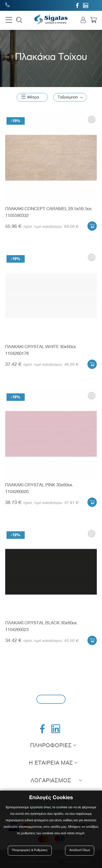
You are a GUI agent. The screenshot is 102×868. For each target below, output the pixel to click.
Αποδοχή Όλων (80, 850)
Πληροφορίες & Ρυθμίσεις (30, 850)
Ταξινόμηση (68, 97)
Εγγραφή (51, 699)
